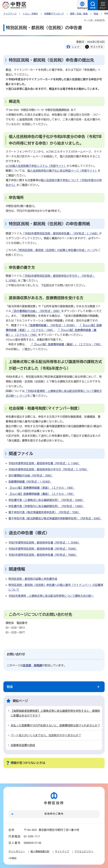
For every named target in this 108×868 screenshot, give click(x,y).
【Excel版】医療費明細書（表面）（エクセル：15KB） (42, 488)
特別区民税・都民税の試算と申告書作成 (33, 579)
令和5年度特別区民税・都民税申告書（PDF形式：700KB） (43, 555)
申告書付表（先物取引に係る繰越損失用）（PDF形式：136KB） (46, 506)
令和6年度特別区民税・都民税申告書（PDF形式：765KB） (43, 549)
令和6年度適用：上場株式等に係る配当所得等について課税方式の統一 (51, 596)
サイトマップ (62, 851)
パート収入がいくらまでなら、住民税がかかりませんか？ (46, 735)
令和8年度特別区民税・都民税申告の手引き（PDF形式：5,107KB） (48, 469)
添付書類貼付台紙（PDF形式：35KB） (31, 476)
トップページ (10, 14)
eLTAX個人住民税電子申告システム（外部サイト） (36, 166)
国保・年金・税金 (79, 14)
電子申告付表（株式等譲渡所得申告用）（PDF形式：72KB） (44, 512)
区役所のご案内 (54, 814)
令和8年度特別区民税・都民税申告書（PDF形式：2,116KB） (44, 463)
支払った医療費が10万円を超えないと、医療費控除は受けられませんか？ (55, 725)
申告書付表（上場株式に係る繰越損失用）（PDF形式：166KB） (46, 500)
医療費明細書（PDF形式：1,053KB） (30, 482)
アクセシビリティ (84, 851)
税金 (96, 14)
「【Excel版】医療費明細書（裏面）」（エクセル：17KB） (66, 344)
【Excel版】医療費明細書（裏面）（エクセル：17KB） (42, 494)
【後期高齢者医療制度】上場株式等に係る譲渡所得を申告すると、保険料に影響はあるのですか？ (55, 713)
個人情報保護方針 (40, 851)
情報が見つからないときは (28, 763)
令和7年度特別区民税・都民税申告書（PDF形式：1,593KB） (44, 543)
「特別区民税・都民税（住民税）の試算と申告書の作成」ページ (56, 250)
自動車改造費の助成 (23, 745)
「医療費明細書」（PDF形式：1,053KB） (52, 325)
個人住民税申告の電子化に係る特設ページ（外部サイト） (63, 171)
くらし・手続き (30, 14)
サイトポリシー (17, 851)
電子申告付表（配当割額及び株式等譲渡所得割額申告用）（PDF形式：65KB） (55, 518)
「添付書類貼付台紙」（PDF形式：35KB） (36, 311)
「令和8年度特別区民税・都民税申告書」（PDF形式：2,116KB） (61, 233)
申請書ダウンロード (54, 14)
